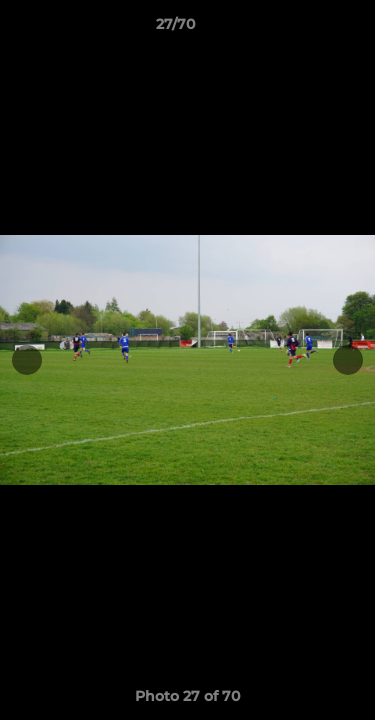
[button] (303, 29)
